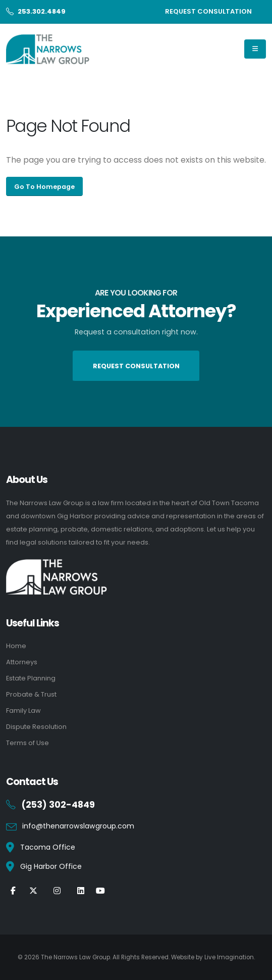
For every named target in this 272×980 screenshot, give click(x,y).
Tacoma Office (48, 847)
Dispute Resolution (36, 727)
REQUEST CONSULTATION (208, 11)
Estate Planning (31, 678)
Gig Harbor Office (51, 866)
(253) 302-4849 (58, 805)
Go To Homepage (44, 187)
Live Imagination (229, 957)
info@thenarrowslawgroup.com (78, 826)
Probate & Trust (31, 694)
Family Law (23, 710)
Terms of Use (28, 743)
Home (16, 646)
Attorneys (22, 662)
